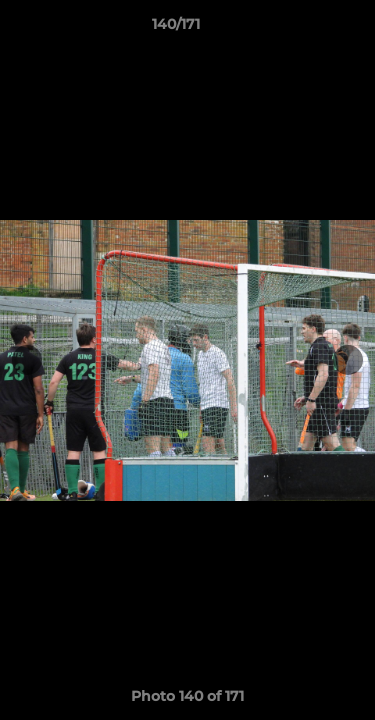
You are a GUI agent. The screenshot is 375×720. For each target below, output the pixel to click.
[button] (303, 29)
